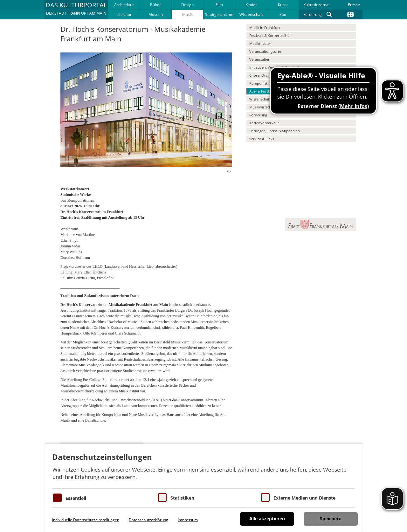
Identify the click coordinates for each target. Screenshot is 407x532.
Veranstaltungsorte (265, 51)
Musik (187, 14)
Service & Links (262, 139)
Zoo (283, 14)
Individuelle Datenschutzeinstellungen (86, 520)
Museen (156, 14)
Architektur (124, 5)
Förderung (313, 14)
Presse (354, 5)
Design (187, 5)
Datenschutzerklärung (148, 520)
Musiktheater (260, 43)
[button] (76, 10)
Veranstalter (259, 59)
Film (219, 5)
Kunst (283, 5)
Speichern (331, 518)
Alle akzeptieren (267, 518)
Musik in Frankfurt (265, 28)
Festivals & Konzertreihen (270, 35)
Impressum (188, 520)
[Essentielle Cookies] (57, 498)
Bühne (156, 5)
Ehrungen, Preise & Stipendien (275, 131)
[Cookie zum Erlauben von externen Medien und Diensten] (265, 497)
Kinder (251, 5)
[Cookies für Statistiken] (162, 497)
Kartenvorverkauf (264, 123)
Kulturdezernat (317, 5)
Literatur (124, 14)
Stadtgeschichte (219, 14)
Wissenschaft (251, 14)
